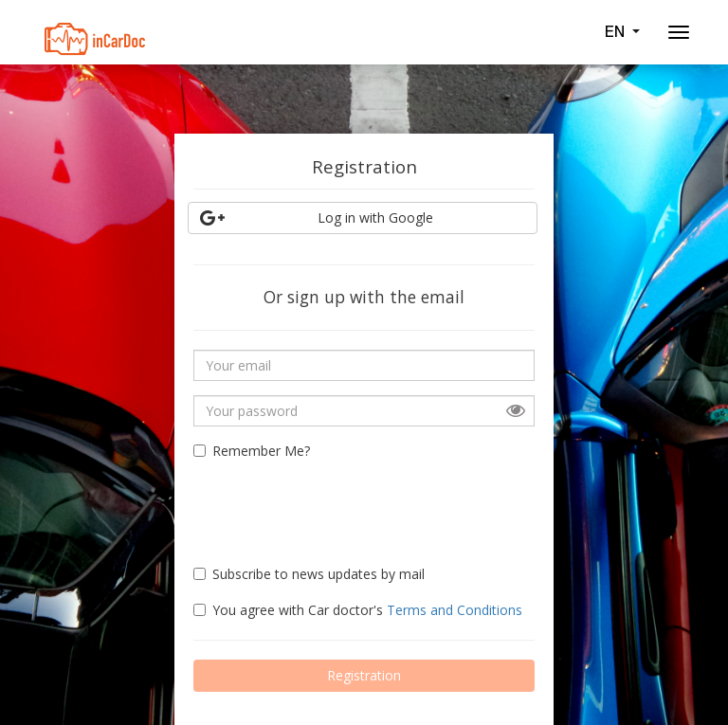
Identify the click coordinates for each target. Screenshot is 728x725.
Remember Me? (252, 451)
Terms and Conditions (455, 610)
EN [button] (622, 31)
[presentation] (304, 504)
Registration (364, 675)
